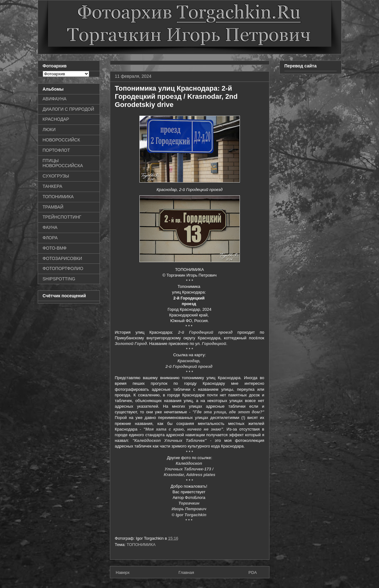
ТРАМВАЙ (53, 207)
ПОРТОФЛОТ (56, 150)
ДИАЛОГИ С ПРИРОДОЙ (68, 109)
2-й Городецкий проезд (205, 332)
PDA (253, 572)
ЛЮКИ (49, 130)
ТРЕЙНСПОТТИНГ (62, 217)
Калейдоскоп (190, 463)
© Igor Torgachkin (189, 515)
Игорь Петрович (189, 509)
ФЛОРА (50, 238)
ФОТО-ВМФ (55, 248)
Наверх (123, 572)
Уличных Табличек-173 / (189, 469)
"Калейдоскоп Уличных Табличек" (170, 440)
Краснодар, (189, 361)
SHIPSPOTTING (59, 279)
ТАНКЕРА (53, 186)
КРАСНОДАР (56, 119)
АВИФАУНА (55, 99)
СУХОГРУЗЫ (56, 176)
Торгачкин (189, 503)
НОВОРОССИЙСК (61, 140)
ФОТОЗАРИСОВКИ (62, 258)
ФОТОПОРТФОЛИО (63, 268)
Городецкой (214, 344)
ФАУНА (50, 227)
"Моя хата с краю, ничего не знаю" (183, 429)
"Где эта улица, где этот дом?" (228, 412)
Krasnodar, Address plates (189, 475)
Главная (186, 572)
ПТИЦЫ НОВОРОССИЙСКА (63, 163)
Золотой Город (131, 344)
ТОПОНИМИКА (141, 545)
